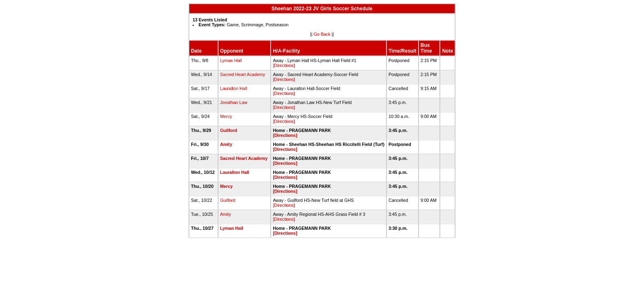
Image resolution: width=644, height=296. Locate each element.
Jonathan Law (234, 102)
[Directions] (284, 65)
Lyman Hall (231, 60)
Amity (226, 144)
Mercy (226, 116)
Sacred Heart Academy (243, 74)
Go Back (322, 34)
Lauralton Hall (234, 88)
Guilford (229, 130)
